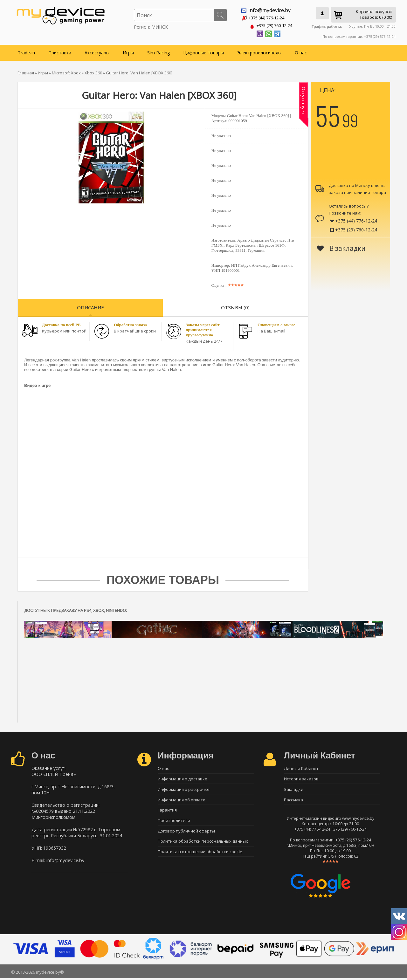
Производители (174, 823)
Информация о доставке (183, 778)
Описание (90, 306)
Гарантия (167, 812)
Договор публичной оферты (186, 834)
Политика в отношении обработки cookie (200, 856)
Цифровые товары (203, 51)
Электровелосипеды (259, 51)
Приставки (60, 51)
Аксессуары (97, 51)
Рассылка (293, 801)
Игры (128, 51)
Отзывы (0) (235, 306)
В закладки (341, 247)
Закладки (294, 790)
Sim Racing (159, 51)
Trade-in (26, 51)
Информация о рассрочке (184, 790)
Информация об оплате (182, 801)
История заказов (301, 778)
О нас (301, 51)
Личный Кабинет (301, 767)
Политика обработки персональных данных (203, 845)
